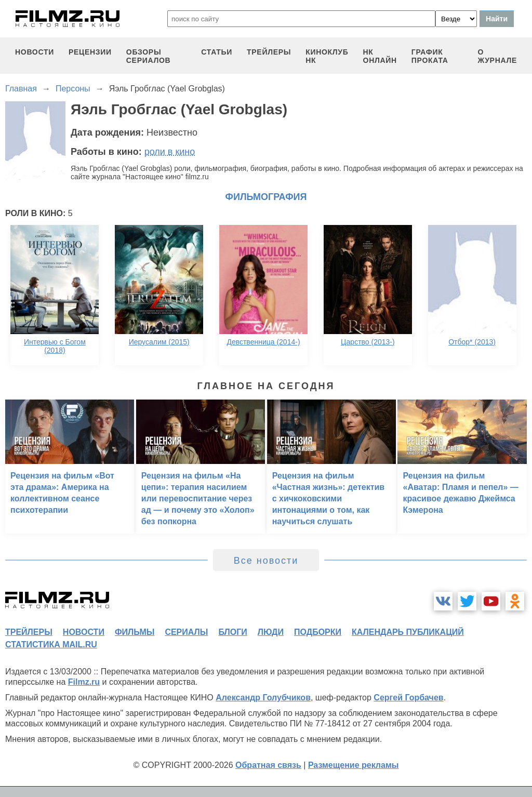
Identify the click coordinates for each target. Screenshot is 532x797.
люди (271, 632)
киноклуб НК (327, 56)
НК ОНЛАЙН (380, 56)
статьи (217, 52)
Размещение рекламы (354, 765)
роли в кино (170, 152)
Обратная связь (268, 765)
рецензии (90, 52)
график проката (430, 56)
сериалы (186, 632)
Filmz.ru (84, 682)
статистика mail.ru (51, 645)
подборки (318, 632)
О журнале (497, 56)
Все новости (266, 561)
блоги (232, 632)
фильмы (135, 632)
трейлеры (269, 52)
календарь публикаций (408, 632)
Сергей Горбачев (408, 698)
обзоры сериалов (149, 56)
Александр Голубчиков (263, 698)
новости (35, 52)
